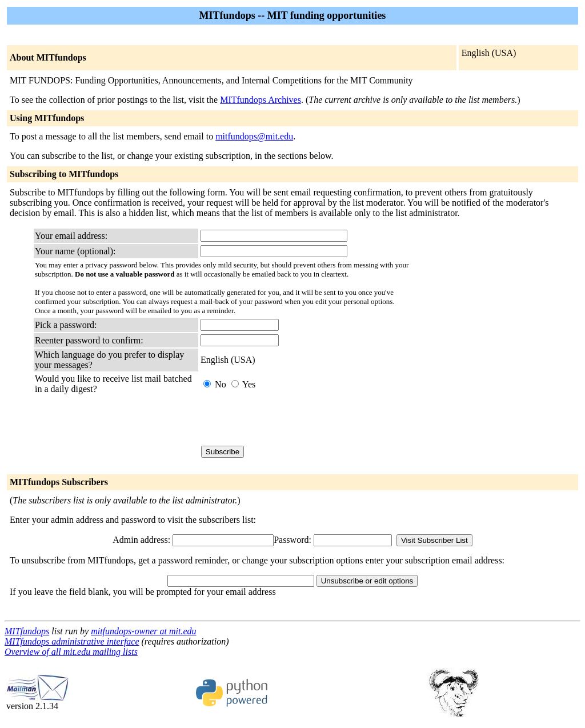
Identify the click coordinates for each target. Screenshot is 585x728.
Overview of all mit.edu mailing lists (71, 652)
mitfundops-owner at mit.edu (143, 631)
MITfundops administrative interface (72, 641)
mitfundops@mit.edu (254, 136)
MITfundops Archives (261, 100)
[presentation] (287, 420)
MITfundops (27, 631)
